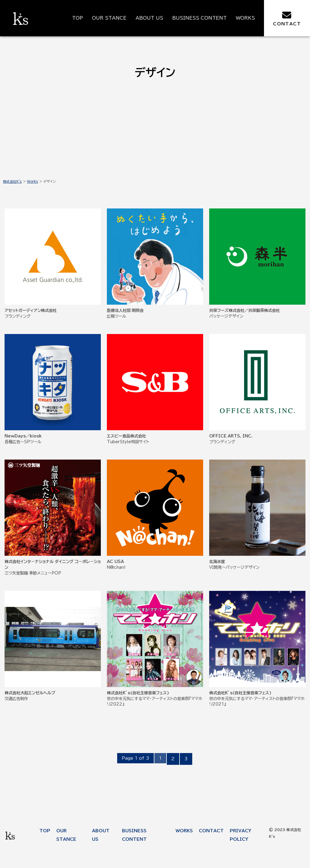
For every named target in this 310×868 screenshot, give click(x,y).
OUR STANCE (109, 18)
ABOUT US (149, 18)
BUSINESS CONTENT (200, 18)
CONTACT (287, 18)
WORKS (245, 18)
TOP (77, 18)
